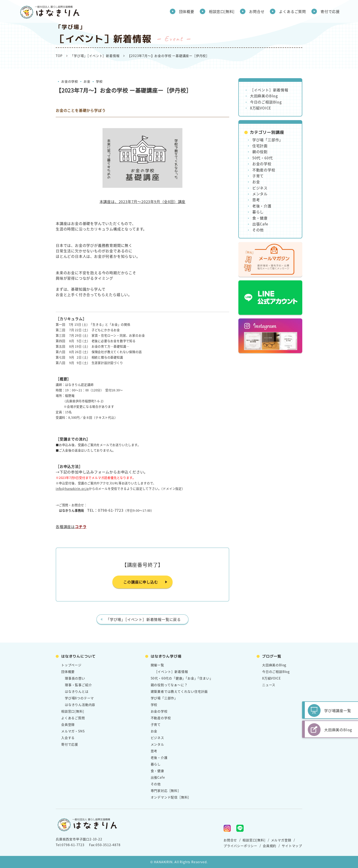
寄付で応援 (330, 11)
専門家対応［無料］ (166, 790)
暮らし (258, 212)
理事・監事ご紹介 (78, 685)
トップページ (71, 665)
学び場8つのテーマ (79, 698)
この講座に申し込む (141, 582)
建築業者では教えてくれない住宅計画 (179, 691)
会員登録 (68, 724)
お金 (87, 81)
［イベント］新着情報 (269, 90)
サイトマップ (292, 846)
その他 (258, 230)
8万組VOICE (261, 108)
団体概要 (187, 11)
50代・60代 (263, 158)
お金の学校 (70, 81)
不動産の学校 (264, 170)
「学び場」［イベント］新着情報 (95, 56)
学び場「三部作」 (268, 140)
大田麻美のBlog (264, 96)
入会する (68, 738)
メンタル (260, 194)
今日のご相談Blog (266, 102)
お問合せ (257, 11)
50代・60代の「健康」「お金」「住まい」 (182, 678)
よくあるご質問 (292, 11)
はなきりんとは (77, 691)
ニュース (269, 685)
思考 (256, 200)
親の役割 (260, 152)
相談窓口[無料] (222, 11)
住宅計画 (260, 146)
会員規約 (270, 846)
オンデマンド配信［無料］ (171, 797)
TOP (59, 56)
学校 (99, 81)
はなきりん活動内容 (80, 705)
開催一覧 (157, 665)
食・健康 (260, 218)
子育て (258, 176)
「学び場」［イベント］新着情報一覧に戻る (143, 619)
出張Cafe (260, 224)
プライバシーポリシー (240, 846)
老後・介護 (262, 206)
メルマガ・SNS (73, 731)
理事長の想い (75, 678)
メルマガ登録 (281, 840)
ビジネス (260, 188)
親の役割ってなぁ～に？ (169, 685)
